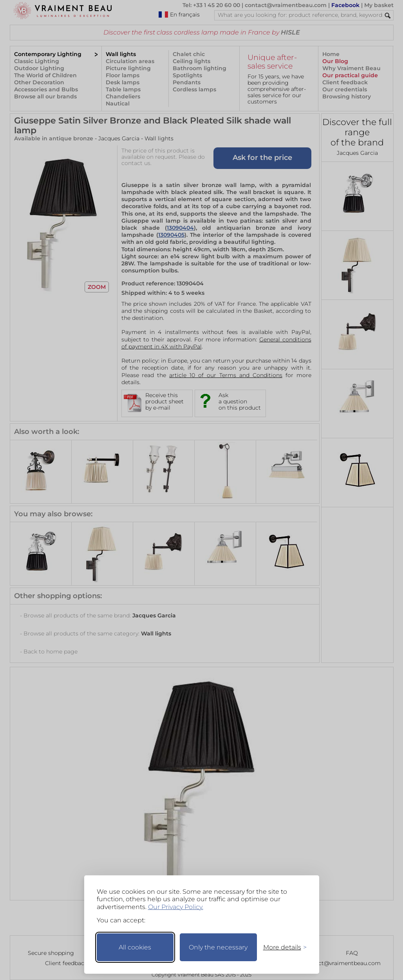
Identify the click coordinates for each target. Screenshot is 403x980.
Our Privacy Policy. (176, 907)
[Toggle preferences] (282, 947)
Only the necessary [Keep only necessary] (218, 947)
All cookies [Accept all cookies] (135, 947)
